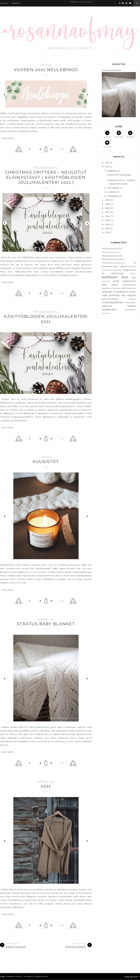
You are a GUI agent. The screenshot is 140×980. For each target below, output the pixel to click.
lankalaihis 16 (122, 292)
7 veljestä (123, 266)
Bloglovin (107, 144)
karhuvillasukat (129, 285)
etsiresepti (117, 273)
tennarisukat (130, 302)
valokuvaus (107, 306)
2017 (107, 212)
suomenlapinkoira (113, 302)
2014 (107, 224)
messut (132, 292)
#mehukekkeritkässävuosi (113, 263)
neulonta (46, 457)
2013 (107, 228)
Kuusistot (46, 462)
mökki (105, 295)
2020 (107, 200)
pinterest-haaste (110, 299)
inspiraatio (106, 281)
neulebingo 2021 (46, 619)
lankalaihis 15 (108, 292)
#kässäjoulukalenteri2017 (113, 259)
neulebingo (46, 65)
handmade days (115, 277)
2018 (107, 208)
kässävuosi (131, 288)
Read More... (8, 138)
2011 (107, 233)
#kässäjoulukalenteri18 (112, 256)
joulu (116, 281)
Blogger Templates (7, 977)
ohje (123, 295)
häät (134, 277)
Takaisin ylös (132, 977)
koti (124, 288)
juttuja (115, 285)
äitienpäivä (106, 313)
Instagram (119, 134)
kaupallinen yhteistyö (111, 288)
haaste (133, 273)
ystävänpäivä (130, 310)
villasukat (131, 306)
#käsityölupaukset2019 (111, 252)
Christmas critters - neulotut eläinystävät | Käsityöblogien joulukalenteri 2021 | (46, 177)
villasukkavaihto (109, 310)
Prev (5, 95)
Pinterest (130, 134)
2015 (107, 220)
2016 (107, 216)
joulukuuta (112, 171)
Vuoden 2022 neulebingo (46, 70)
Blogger (89, 2)
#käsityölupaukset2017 (112, 249)
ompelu (131, 295)
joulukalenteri (129, 281)
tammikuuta (113, 196)
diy (103, 273)
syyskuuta (112, 192)
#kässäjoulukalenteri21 (46, 168)
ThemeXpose (28, 977)
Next (87, 95)
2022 (107, 163)
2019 (107, 204)
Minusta (16, 3)
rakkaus (132, 299)
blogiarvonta (130, 270)
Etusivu (4, 3)
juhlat (104, 285)
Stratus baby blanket (46, 624)
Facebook (107, 134)
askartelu (118, 270)
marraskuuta (113, 188)
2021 (46, 786)
